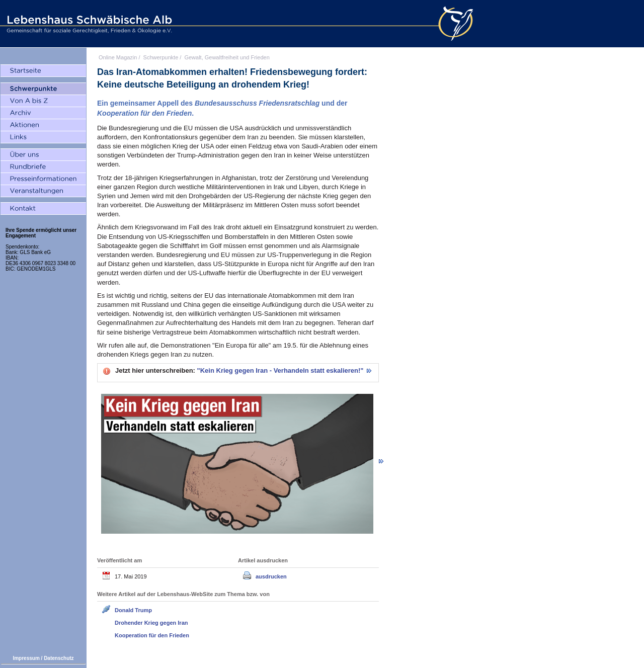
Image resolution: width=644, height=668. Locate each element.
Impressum (26, 658)
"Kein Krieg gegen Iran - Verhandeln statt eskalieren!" (281, 370)
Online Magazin (118, 57)
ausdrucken (271, 576)
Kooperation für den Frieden (152, 635)
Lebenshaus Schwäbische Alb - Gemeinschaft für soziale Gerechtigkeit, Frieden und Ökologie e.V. (88, 24)
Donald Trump (133, 610)
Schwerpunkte (161, 57)
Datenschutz (59, 658)
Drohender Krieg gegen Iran (151, 623)
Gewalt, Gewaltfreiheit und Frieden (227, 57)
